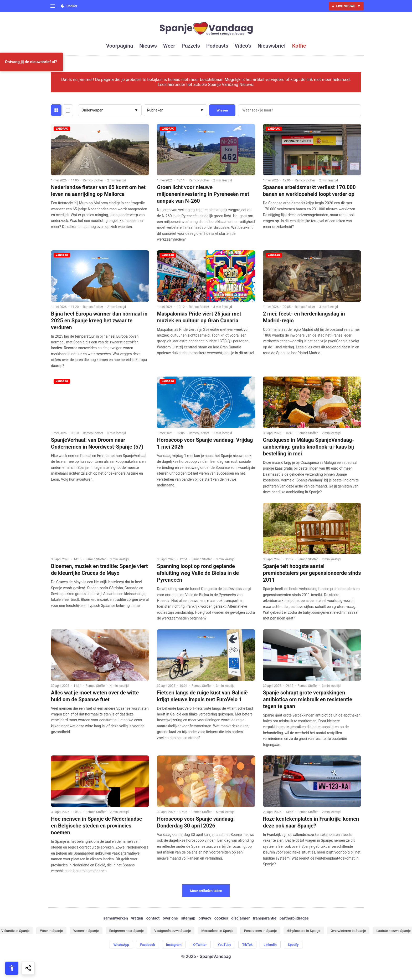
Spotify (293, 945)
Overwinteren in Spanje (348, 931)
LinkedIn (270, 945)
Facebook (148, 945)
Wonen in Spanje (86, 931)
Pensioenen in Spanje (260, 931)
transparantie (264, 918)
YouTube (225, 945)
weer (169, 46)
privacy (205, 918)
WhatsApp (121, 945)
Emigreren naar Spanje (127, 931)
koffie (299, 46)
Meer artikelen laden (206, 891)
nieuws (148, 46)
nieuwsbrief (272, 46)
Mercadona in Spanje (217, 931)
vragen (137, 918)
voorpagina (120, 46)
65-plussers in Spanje (304, 931)
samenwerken (116, 918)
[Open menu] (53, 6)
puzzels (191, 46)
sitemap (188, 918)
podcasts (217, 46)
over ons (170, 918)
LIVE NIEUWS (346, 6)
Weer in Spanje (51, 931)
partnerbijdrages (294, 918)
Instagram (174, 945)
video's (243, 46)
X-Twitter (200, 945)
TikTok (247, 945)
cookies (221, 918)
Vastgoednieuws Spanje (172, 931)
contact (153, 918)
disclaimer (240, 918)
